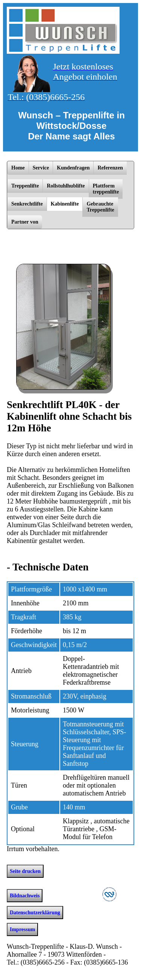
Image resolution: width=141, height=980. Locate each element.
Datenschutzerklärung (35, 913)
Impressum (22, 929)
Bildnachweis (25, 896)
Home (18, 168)
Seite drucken (25, 871)
